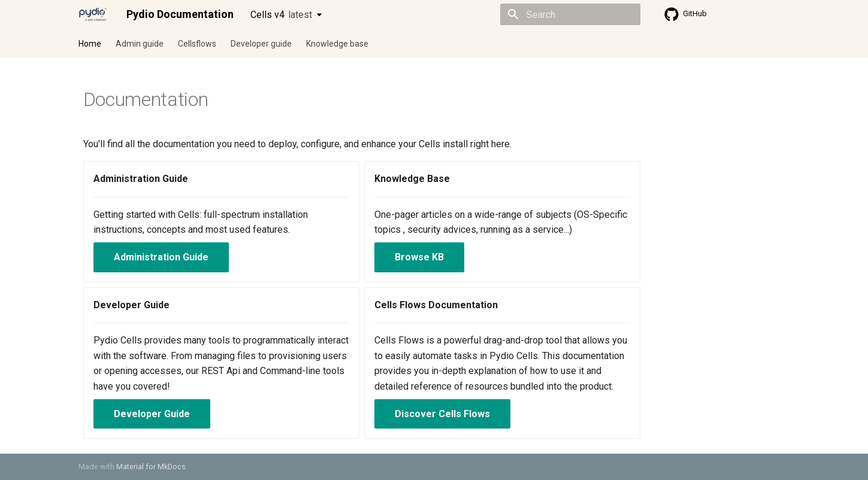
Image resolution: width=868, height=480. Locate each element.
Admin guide (140, 44)
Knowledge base (337, 44)
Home (90, 44)
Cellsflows (197, 44)
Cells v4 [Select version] (281, 15)
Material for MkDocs (151, 467)
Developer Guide (152, 414)
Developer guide (261, 44)
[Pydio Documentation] (93, 14)
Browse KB (419, 257)
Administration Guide (161, 257)
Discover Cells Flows (442, 414)
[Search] (570, 14)
